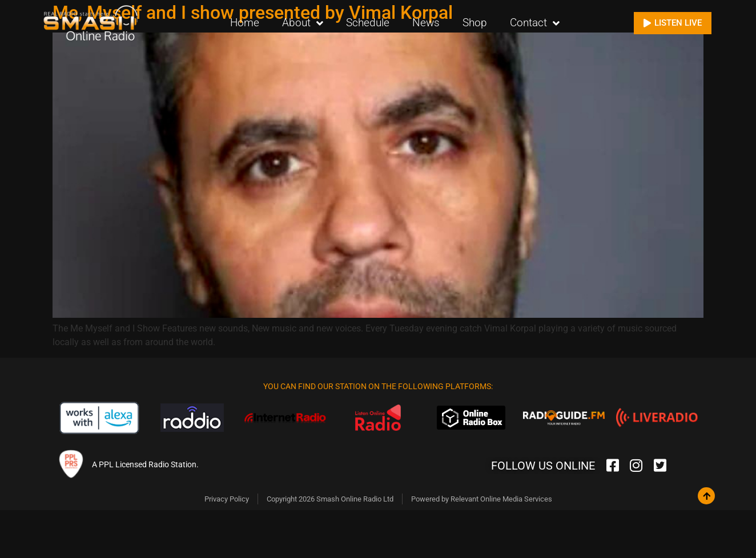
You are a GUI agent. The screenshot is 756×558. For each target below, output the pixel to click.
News (426, 23)
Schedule (368, 23)
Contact (535, 23)
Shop (475, 23)
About (303, 23)
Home (245, 23)
